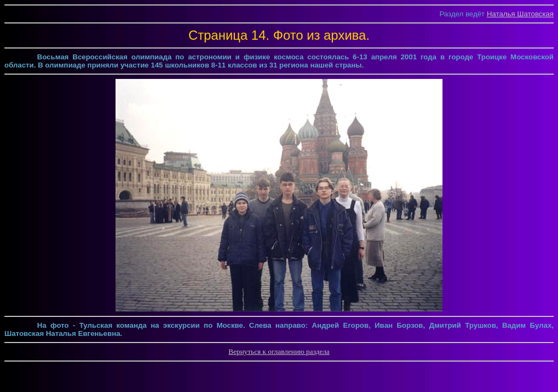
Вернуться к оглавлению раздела (279, 351)
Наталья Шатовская (520, 14)
